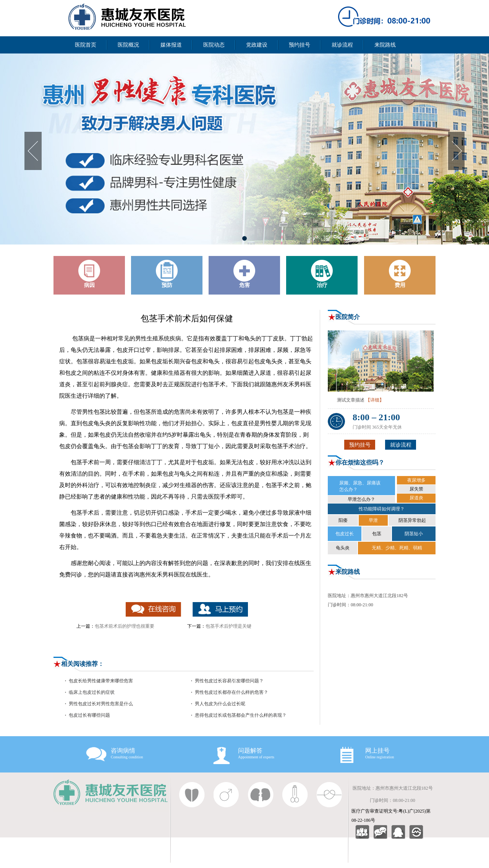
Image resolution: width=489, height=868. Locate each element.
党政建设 (257, 45)
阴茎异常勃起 (412, 520)
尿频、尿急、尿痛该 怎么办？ (360, 486)
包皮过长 (345, 534)
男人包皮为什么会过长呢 (220, 704)
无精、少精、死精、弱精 (397, 548)
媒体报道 (171, 45)
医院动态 (214, 45)
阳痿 (343, 520)
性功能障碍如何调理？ (382, 509)
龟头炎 (343, 548)
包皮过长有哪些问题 (89, 715)
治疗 (322, 274)
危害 (244, 274)
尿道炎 (416, 498)
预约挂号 (300, 45)
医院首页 (86, 45)
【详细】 (375, 400)
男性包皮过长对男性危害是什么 (101, 704)
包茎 (377, 534)
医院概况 (128, 45)
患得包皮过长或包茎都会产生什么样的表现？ (241, 715)
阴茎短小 (414, 534)
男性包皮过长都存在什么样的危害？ (232, 692)
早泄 (373, 520)
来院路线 (385, 45)
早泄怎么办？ (361, 499)
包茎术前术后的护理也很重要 (125, 626)
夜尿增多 (416, 480)
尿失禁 (416, 489)
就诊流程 (342, 45)
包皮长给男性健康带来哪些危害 (101, 681)
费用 (400, 274)
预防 (167, 274)
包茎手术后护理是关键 (228, 626)
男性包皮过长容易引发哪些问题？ (229, 681)
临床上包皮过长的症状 (92, 692)
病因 (89, 274)
